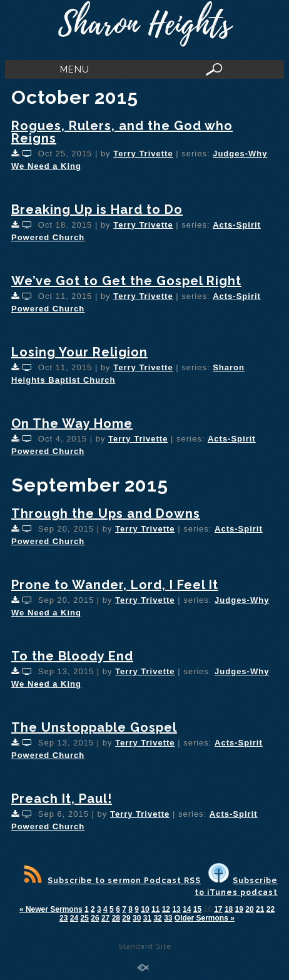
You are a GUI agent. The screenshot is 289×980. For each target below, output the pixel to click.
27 (105, 918)
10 (145, 909)
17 (218, 909)
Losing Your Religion (79, 352)
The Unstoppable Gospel (94, 727)
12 (166, 909)
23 (63, 918)
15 (197, 909)
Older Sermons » (205, 918)
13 (176, 909)
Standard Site (145, 946)
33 (168, 918)
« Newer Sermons (51, 909)
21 (260, 909)
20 (249, 909)
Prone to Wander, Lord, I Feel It (115, 585)
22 (271, 909)
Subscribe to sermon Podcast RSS (112, 881)
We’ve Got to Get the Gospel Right (126, 281)
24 (74, 918)
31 (147, 918)
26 (95, 918)
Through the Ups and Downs (106, 513)
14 (187, 909)
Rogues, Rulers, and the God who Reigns (122, 132)
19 (239, 909)
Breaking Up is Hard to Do (97, 210)
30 (137, 918)
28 (116, 918)
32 (157, 918)
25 (85, 918)
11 (155, 909)
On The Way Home (72, 423)
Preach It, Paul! (62, 799)
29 (126, 918)
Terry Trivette (143, 154)
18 (229, 909)
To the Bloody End (72, 656)
